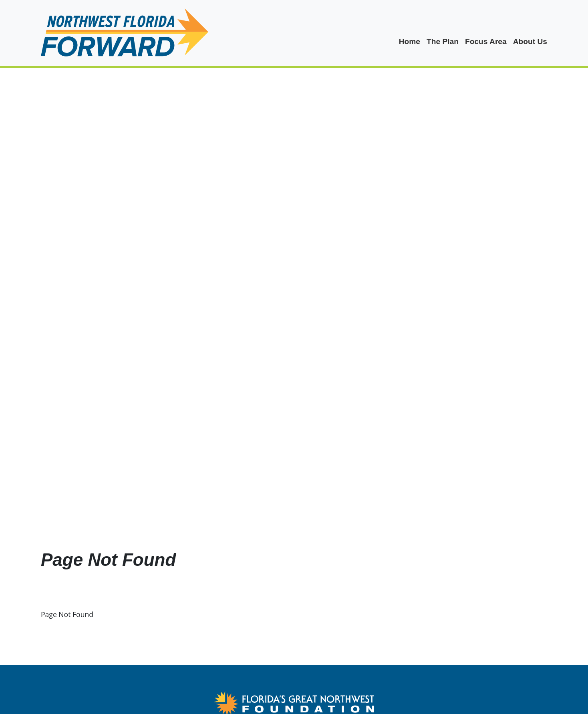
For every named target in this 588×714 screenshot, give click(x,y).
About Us (530, 41)
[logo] (125, 33)
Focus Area (486, 41)
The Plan (443, 41)
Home (410, 41)
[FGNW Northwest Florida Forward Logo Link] (294, 702)
